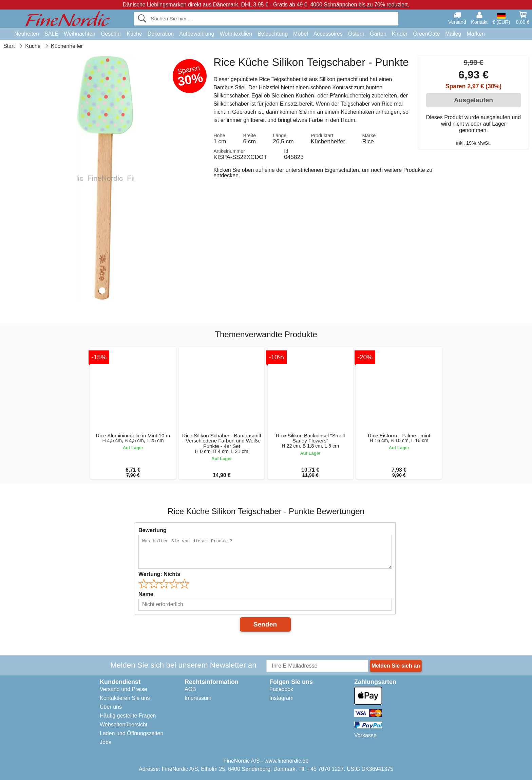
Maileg (453, 34)
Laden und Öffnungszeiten (131, 733)
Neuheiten (27, 34)
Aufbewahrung (197, 34)
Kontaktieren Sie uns (125, 698)
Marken (476, 34)
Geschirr (111, 34)
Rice (368, 141)
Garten (378, 34)
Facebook (281, 689)
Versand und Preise (123, 689)
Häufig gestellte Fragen (128, 716)
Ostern (356, 34)
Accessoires (328, 34)
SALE (51, 34)
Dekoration (161, 34)
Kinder (400, 34)
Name (146, 594)
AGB (190, 689)
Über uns (111, 707)
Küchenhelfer (328, 141)
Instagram (281, 698)
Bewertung (153, 530)
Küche (134, 34)
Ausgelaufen (473, 100)
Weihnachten (80, 34)
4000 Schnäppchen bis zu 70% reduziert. (360, 5)
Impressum (198, 698)
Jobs (106, 742)
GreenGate (426, 34)
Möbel (301, 34)
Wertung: (159, 574)
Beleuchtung (273, 34)
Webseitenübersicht (123, 724)
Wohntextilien (236, 34)
